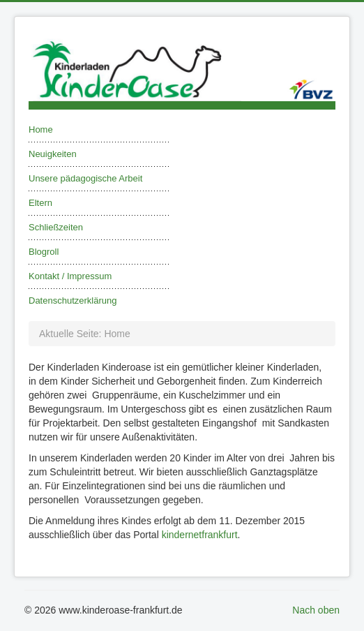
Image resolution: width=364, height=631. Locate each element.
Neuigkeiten (53, 154)
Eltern (40, 203)
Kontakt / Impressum (70, 276)
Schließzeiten (56, 227)
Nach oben (316, 610)
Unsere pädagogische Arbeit (85, 178)
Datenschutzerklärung (73, 300)
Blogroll (44, 252)
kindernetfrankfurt (200, 535)
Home (41, 129)
